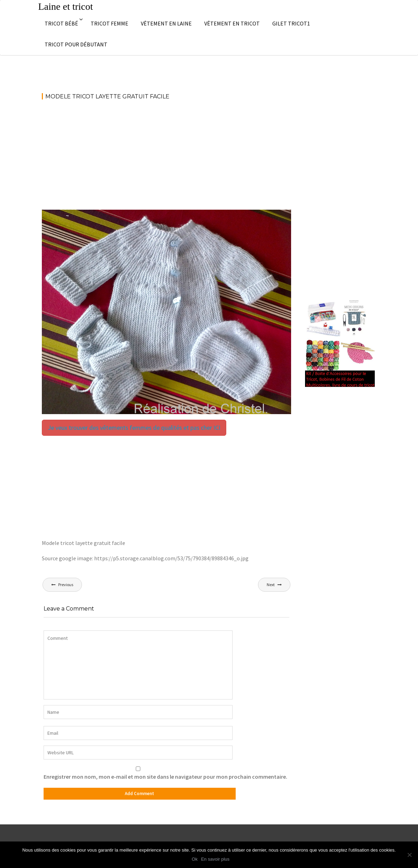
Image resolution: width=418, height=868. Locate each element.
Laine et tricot (66, 6)
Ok (195, 859)
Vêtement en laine (166, 23)
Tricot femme (109, 23)
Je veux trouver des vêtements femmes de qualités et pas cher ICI (134, 428)
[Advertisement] (166, 158)
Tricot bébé (61, 23)
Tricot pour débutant (76, 44)
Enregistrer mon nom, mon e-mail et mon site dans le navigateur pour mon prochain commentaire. (165, 777)
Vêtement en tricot (232, 23)
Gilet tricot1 (291, 23)
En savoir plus (215, 859)
